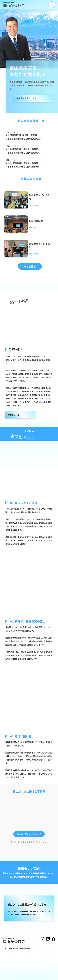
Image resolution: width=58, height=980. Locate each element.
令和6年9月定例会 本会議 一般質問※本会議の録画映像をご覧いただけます (23, 151)
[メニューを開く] (50, 5)
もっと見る (30, 266)
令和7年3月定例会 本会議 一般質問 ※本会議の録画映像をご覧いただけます (23, 137)
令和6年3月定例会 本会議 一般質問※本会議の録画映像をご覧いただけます (23, 165)
